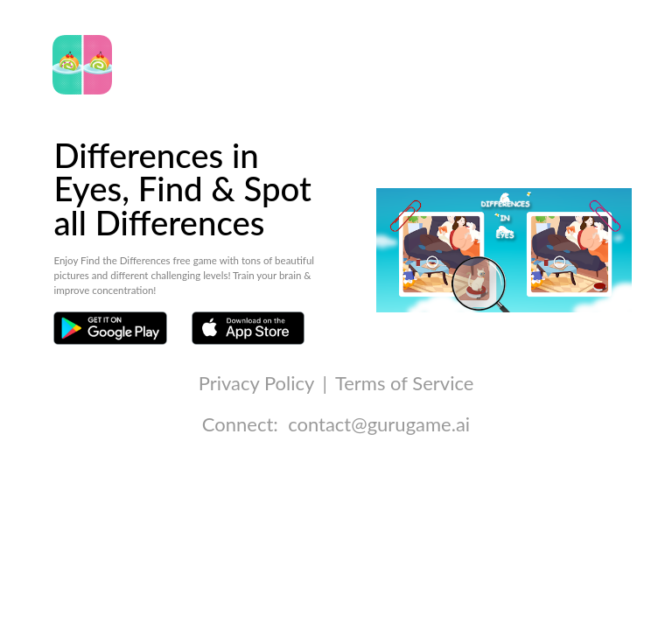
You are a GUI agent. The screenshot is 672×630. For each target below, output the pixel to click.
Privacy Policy (256, 383)
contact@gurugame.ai (379, 424)
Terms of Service (404, 383)
